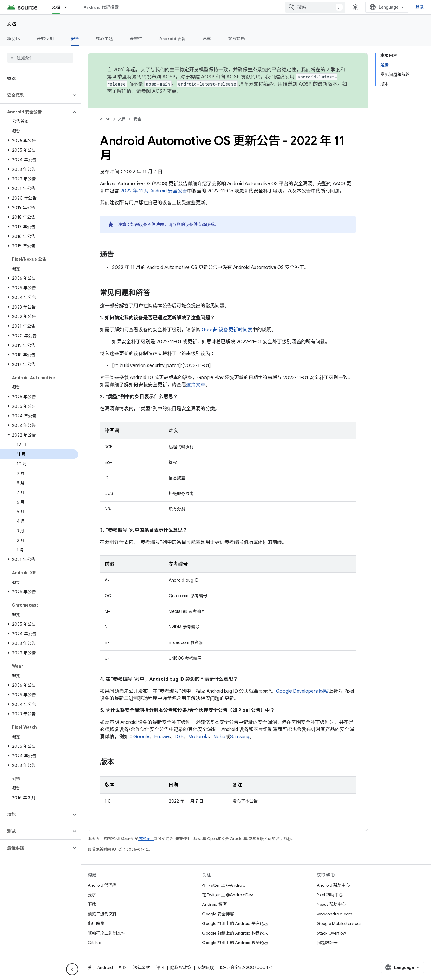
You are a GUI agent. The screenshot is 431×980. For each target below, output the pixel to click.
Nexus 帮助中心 (331, 904)
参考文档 (236, 39)
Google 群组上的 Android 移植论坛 (235, 943)
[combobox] (315, 7)
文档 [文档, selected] (56, 7)
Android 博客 (214, 904)
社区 (123, 967)
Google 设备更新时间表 (227, 330)
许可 (160, 967)
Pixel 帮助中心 (330, 895)
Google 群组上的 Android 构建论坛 (235, 933)
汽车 (207, 39)
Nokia (219, 737)
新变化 (14, 39)
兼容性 (136, 39)
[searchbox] (40, 58)
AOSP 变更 (164, 91)
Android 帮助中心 (333, 885)
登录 (420, 7)
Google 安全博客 (218, 914)
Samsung (240, 737)
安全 (137, 119)
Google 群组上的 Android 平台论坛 (235, 923)
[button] (35, 95)
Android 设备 (173, 39)
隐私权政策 (181, 967)
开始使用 (45, 39)
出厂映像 (96, 923)
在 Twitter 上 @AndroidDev (227, 895)
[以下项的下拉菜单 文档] (68, 7)
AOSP (105, 119)
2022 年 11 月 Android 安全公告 (154, 191)
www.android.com (334, 914)
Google (141, 737)
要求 (92, 895)
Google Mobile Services (339, 923)
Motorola (198, 737)
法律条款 (142, 967)
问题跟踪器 (327, 943)
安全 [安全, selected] (75, 39)
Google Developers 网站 (302, 691)
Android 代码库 (102, 885)
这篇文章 (196, 385)
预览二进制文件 (102, 914)
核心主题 (104, 39)
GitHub (94, 943)
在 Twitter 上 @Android (224, 885)
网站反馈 (206, 967)
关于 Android (100, 967)
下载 (92, 904)
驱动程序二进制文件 (107, 933)
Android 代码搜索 (101, 7)
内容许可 (146, 839)
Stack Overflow (331, 933)
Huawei (162, 737)
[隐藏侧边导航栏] (72, 969)
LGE (179, 737)
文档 (12, 24)
